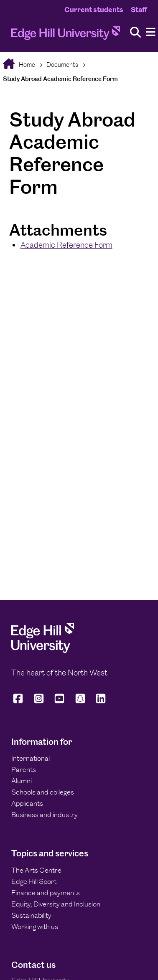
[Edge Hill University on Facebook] (19, 702)
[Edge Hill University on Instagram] (39, 702)
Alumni (22, 781)
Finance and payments (46, 893)
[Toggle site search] (135, 33)
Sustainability (31, 915)
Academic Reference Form (66, 245)
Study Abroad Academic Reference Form (60, 79)
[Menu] (151, 32)
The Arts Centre (36, 870)
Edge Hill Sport (34, 881)
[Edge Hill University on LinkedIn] (101, 702)
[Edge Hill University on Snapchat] (80, 702)
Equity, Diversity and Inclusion (56, 904)
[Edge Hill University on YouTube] (59, 702)
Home (26, 65)
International (31, 758)
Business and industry (45, 815)
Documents (62, 65)
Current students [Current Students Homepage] (94, 10)
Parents (24, 769)
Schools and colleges (43, 792)
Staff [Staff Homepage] (139, 10)
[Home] (66, 35)
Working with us (35, 927)
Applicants (27, 803)
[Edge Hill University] (43, 650)
